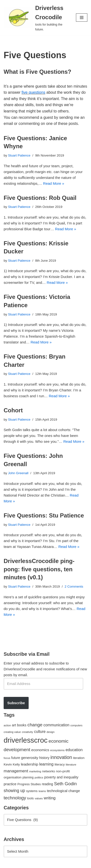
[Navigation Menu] (82, 18)
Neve (8, 863)
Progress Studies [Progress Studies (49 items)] (29, 784)
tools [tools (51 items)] (30, 798)
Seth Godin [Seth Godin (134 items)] (66, 784)
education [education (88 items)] (74, 750)
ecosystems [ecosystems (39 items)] (57, 750)
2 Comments (74, 586)
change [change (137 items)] (35, 725)
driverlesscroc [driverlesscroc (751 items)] (26, 740)
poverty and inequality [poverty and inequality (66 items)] (61, 777)
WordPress (44, 863)
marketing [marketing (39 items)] (35, 771)
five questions (33, 92)
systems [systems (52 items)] (32, 791)
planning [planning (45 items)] (28, 777)
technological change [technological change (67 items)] (63, 791)
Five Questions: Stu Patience (44, 515)
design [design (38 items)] (51, 732)
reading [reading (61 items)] (47, 784)
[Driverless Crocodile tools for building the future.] (36, 18)
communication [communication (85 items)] (56, 725)
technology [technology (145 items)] (15, 798)
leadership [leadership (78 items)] (29, 764)
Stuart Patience (19, 155)
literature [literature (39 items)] (71, 765)
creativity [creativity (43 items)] (27, 732)
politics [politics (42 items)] (39, 777)
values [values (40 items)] (39, 798)
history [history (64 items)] (44, 758)
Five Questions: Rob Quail (40, 198)
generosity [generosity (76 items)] (30, 758)
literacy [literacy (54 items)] (60, 764)
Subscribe (16, 703)
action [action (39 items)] (7, 725)
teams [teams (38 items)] (42, 791)
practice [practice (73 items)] (10, 784)
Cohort (13, 410)
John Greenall (18, 473)
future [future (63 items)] (16, 758)
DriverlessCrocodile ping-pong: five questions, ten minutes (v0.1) (39, 569)
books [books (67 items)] (22, 725)
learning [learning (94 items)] (46, 764)
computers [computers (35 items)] (76, 725)
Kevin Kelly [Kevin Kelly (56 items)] (12, 764)
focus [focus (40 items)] (7, 758)
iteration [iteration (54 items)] (79, 758)
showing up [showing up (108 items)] (14, 791)
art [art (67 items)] (14, 725)
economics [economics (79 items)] (40, 750)
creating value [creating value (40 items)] (12, 732)
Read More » (54, 183)
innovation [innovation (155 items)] (61, 757)
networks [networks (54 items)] (49, 771)
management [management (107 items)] (16, 771)
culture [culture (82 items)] (40, 732)
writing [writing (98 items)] (50, 798)
